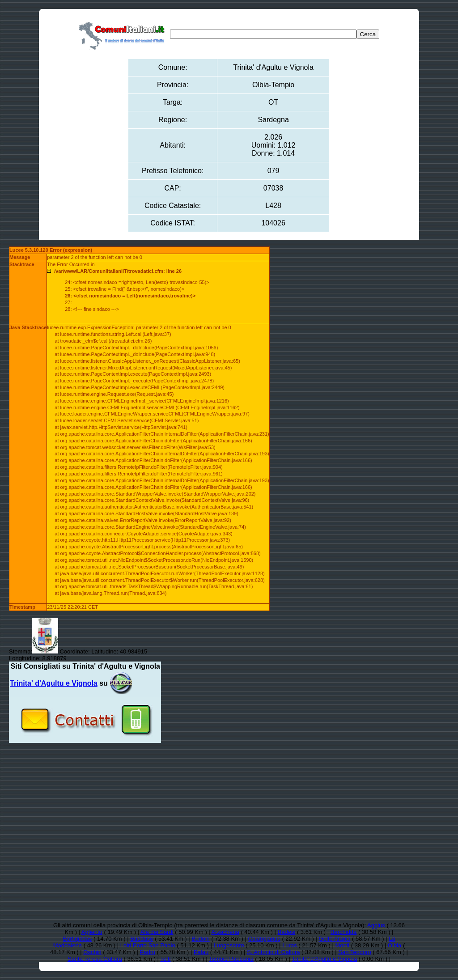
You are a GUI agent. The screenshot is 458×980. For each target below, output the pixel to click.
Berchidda (344, 932)
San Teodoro (355, 952)
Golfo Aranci (335, 939)
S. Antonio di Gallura (274, 952)
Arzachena (225, 932)
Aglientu (92, 932)
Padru (148, 952)
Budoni (200, 939)
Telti (165, 959)
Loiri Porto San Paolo (148, 945)
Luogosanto (229, 945)
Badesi (287, 932)
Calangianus (264, 939)
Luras (290, 945)
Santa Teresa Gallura (95, 959)
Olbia (394, 945)
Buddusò (142, 939)
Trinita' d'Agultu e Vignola (324, 959)
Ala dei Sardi (157, 932)
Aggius (376, 925)
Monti (342, 945)
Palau (201, 952)
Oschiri (92, 952)
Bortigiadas (77, 939)
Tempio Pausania (231, 959)
